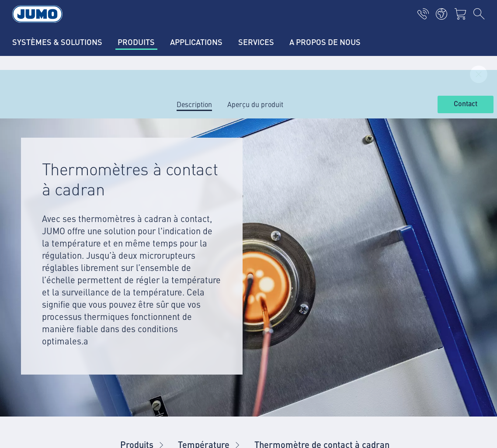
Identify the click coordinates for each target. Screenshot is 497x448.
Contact (466, 104)
